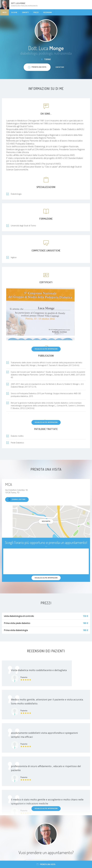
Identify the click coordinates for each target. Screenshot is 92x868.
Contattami (60, 67)
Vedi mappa (46, 521)
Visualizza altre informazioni (46, 349)
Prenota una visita (46, 864)
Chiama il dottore (17, 500)
